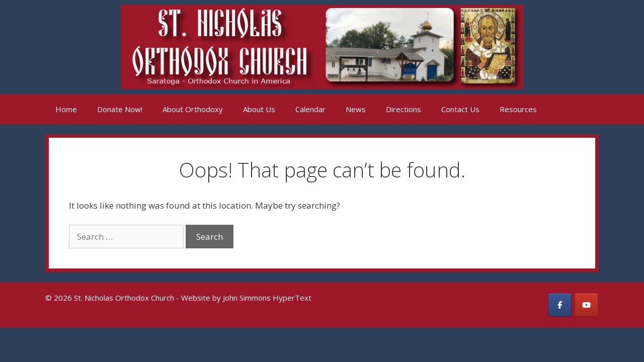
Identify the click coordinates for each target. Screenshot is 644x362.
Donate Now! (120, 109)
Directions (404, 109)
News (356, 109)
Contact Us (460, 109)
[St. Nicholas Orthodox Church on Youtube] (586, 305)
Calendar (310, 109)
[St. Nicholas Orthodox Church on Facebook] (560, 305)
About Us (259, 109)
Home (66, 109)
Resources (518, 109)
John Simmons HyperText (267, 298)
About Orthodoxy (193, 109)
